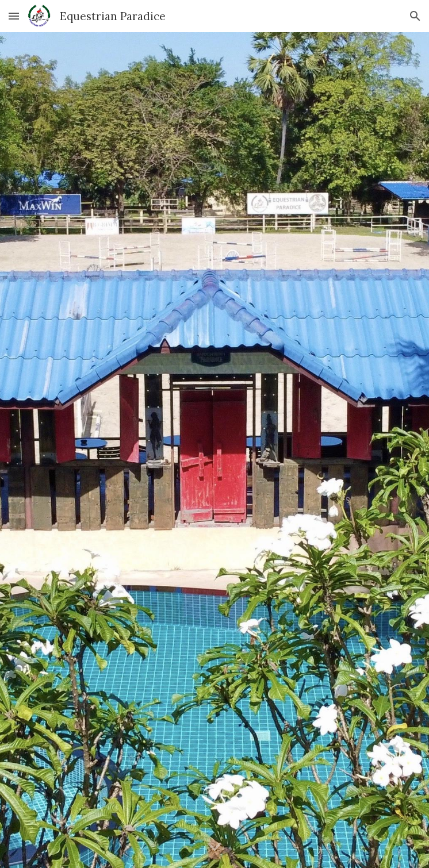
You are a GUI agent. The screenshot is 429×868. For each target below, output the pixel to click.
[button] (14, 16)
